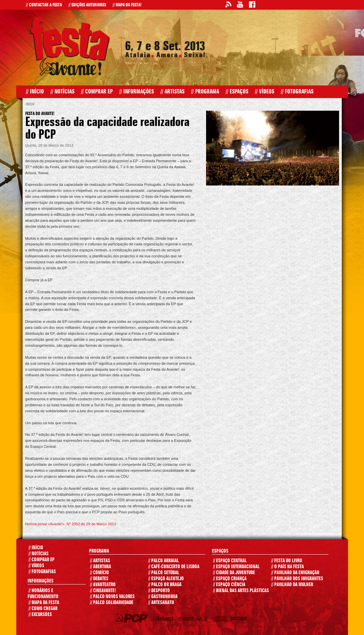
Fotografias (297, 92)
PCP (133, 619)
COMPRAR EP (42, 560)
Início (35, 92)
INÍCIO (36, 548)
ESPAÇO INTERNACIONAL (236, 567)
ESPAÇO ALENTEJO (166, 579)
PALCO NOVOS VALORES (112, 597)
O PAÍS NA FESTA (288, 567)
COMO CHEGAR (43, 609)
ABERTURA (101, 567)
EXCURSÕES (40, 615)
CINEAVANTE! (103, 591)
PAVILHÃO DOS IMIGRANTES (297, 579)
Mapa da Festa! (127, 5)
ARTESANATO (161, 603)
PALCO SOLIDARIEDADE (112, 603)
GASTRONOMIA (163, 597)
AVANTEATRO (103, 585)
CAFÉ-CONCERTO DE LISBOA (174, 567)
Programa (205, 92)
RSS (228, 5)
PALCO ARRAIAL (164, 561)
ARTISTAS (100, 561)
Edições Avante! (221, 620)
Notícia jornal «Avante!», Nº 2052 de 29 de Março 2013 (71, 524)
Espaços (237, 92)
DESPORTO (159, 591)
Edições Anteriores (87, 5)
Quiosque (240, 620)
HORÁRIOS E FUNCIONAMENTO (43, 594)
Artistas (173, 92)
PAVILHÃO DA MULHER (292, 585)
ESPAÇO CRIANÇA (230, 579)
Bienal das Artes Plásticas (241, 591)
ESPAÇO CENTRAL (230, 561)
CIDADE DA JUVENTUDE (234, 573)
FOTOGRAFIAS (42, 572)
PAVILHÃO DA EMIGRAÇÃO (295, 573)
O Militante (194, 620)
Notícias (62, 92)
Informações (137, 92)
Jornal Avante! (164, 619)
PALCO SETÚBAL (164, 573)
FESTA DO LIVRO (287, 561)
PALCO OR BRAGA (165, 585)
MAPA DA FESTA (44, 603)
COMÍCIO (100, 573)
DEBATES (99, 579)
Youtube (240, 5)
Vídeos (265, 92)
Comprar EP (97, 92)
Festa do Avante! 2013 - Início (70, 46)
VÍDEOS (36, 566)
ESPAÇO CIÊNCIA (229, 585)
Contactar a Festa (44, 5)
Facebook (252, 5)
